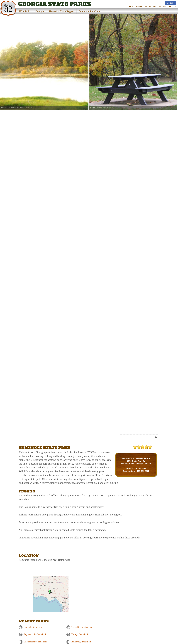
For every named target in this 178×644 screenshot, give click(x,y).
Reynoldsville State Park (35, 634)
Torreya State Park (80, 634)
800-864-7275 (143, 471)
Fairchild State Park (33, 627)
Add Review (136, 6)
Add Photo (151, 6)
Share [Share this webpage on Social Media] (163, 6)
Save (172, 6)
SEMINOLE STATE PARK (136, 458)
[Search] (138, 437)
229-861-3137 (140, 469)
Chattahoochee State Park (36, 642)
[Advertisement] (46, 438)
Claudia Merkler (25, 108)
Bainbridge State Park (81, 642)
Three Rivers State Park (82, 627)
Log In (170, 3)
